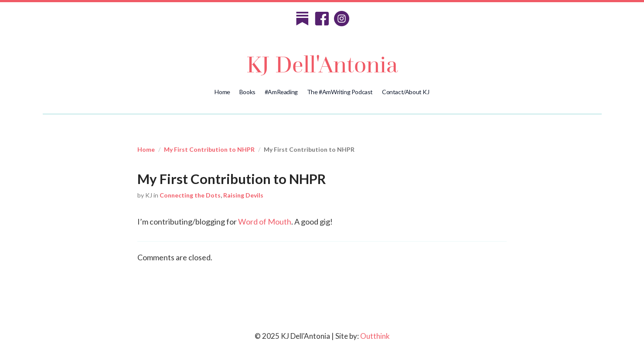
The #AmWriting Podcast (340, 92)
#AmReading (281, 92)
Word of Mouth (265, 222)
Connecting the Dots (190, 195)
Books (247, 92)
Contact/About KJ (406, 92)
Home (222, 92)
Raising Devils (243, 195)
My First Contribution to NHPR (209, 149)
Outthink (375, 336)
